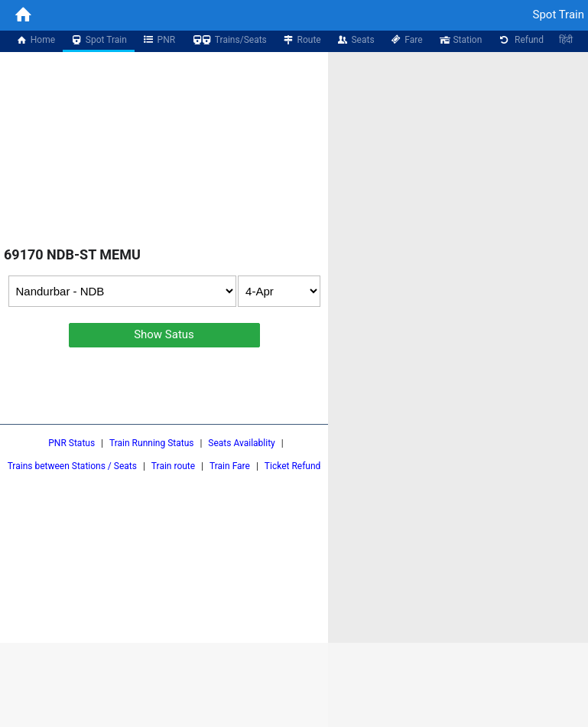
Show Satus (164, 334)
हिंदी (566, 40)
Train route (173, 466)
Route (302, 40)
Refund (520, 40)
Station (460, 40)
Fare (406, 40)
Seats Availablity (241, 443)
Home (35, 40)
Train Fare (230, 466)
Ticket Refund (293, 466)
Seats (356, 40)
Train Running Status (151, 443)
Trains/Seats (229, 40)
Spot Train (99, 40)
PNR (159, 40)
